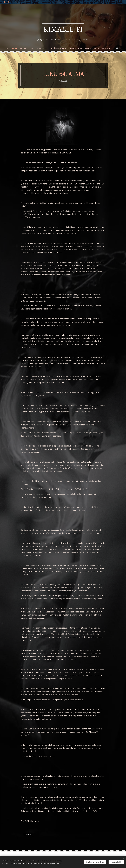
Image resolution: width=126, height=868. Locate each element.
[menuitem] (8, 48)
